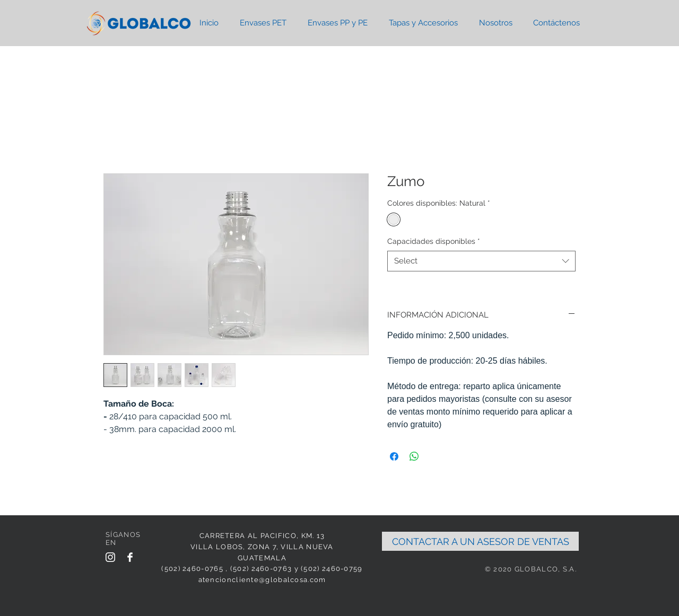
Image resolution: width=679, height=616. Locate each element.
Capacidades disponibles (434, 241)
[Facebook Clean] (130, 557)
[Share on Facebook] (394, 456)
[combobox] (481, 261)
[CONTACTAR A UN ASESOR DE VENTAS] (480, 541)
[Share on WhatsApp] (414, 456)
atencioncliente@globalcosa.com (262, 580)
